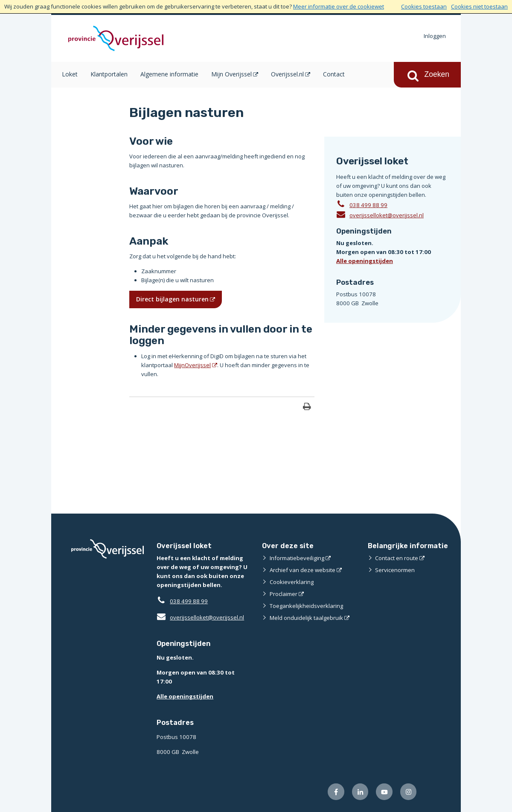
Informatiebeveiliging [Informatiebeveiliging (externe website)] (297, 558)
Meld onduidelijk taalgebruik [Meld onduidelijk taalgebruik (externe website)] (306, 618)
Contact (334, 74)
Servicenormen (395, 570)
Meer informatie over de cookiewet (339, 6)
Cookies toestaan (424, 6)
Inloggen (435, 36)
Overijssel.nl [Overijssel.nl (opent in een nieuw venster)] (287, 74)
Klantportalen (109, 74)
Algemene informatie (169, 74)
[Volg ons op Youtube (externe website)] (384, 792)
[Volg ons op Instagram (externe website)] (409, 792)
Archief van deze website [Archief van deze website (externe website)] (303, 570)
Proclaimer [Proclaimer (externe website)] (284, 594)
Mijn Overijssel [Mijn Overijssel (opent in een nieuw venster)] (231, 74)
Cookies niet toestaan (479, 6)
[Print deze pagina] (307, 407)
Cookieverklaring (292, 582)
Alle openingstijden (365, 261)
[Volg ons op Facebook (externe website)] (336, 792)
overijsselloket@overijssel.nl (380, 215)
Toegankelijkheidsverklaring (306, 606)
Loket (70, 74)
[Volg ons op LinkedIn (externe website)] (360, 792)
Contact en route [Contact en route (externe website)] (397, 558)
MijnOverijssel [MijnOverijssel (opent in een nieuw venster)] (192, 365)
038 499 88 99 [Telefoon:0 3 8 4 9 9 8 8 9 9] (368, 205)
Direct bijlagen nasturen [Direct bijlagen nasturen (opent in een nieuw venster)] (172, 299)
